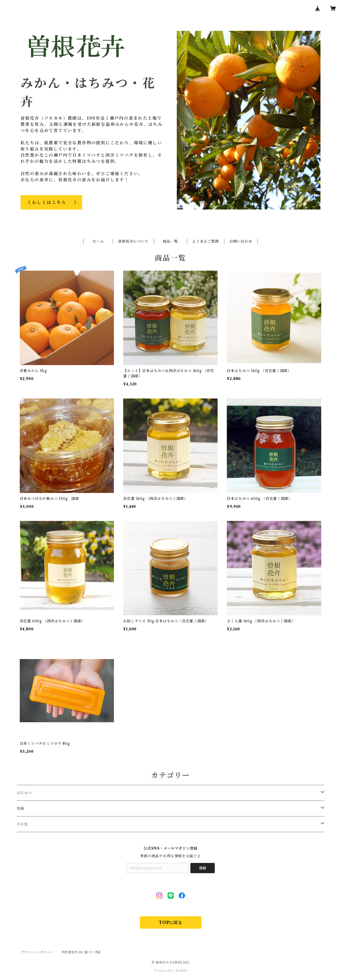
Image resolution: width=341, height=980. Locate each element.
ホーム (98, 241)
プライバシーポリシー (37, 952)
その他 (22, 824)
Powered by (170, 971)
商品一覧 (170, 241)
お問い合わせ (241, 241)
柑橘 (21, 808)
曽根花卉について (133, 241)
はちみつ (24, 793)
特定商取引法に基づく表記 (82, 952)
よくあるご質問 (206, 241)
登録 (202, 868)
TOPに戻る (170, 922)
